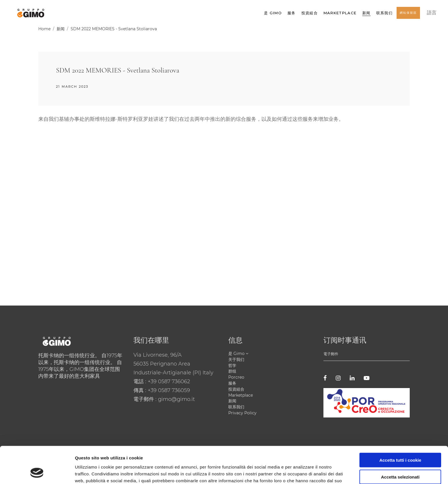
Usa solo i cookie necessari (400, 460)
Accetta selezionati (400, 444)
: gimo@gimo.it (175, 399)
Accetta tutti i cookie (400, 427)
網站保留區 (408, 15)
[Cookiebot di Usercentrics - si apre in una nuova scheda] (37, 473)
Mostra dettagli (301, 473)
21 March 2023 (72, 87)
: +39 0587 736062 (168, 381)
